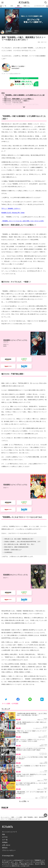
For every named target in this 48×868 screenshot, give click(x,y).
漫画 (18, 6)
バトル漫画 (19, 764)
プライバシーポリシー (9, 797)
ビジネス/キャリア (39, 6)
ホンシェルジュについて (10, 778)
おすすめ (5, 783)
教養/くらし (27, 6)
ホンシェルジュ (5, 764)
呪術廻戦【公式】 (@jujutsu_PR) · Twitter (13, 213)
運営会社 (5, 794)
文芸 (12, 6)
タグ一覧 (5, 786)
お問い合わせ (6, 791)
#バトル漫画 (6, 650)
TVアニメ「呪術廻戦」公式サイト (11, 209)
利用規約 (5, 789)
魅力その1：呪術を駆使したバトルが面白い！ (19, 99)
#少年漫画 (15, 650)
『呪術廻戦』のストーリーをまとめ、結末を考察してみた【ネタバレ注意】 (23, 221)
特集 (3, 781)
